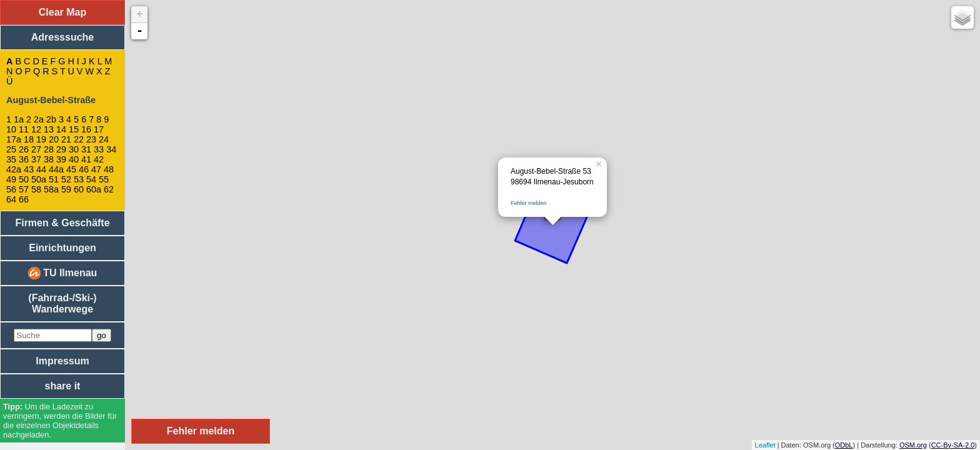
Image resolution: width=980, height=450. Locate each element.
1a (19, 119)
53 (79, 179)
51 (54, 179)
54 (91, 179)
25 (11, 149)
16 (86, 129)
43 (29, 169)
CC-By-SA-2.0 (953, 445)
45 (71, 169)
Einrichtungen (62, 248)
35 (11, 159)
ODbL (844, 445)
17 (99, 129)
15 (74, 129)
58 (36, 189)
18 (29, 139)
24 (104, 139)
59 (66, 189)
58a (51, 189)
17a (14, 139)
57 (24, 189)
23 (91, 139)
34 (111, 149)
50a (39, 179)
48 (109, 169)
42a (14, 169)
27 (36, 149)
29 (61, 149)
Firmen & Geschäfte (62, 223)
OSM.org (913, 445)
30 (74, 149)
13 (49, 129)
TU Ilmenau (63, 273)
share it (63, 386)
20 (54, 139)
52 (66, 179)
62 (109, 189)
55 (104, 179)
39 (61, 159)
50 (24, 179)
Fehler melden (529, 203)
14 (61, 129)
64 (11, 199)
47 (96, 169)
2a (39, 119)
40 (74, 159)
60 (79, 189)
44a (56, 169)
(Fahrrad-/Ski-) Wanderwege (62, 303)
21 (66, 139)
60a (94, 189)
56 (11, 189)
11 (24, 129)
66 (24, 199)
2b (51, 119)
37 (36, 159)
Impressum (62, 361)
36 (24, 159)
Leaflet (765, 445)
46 (84, 169)
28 (49, 149)
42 (99, 159)
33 (99, 149)
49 (11, 179)
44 (41, 169)
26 (24, 149)
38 (49, 159)
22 (79, 139)
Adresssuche (63, 37)
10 (11, 129)
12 (36, 129)
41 (86, 159)
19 (41, 139)
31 (86, 149)
